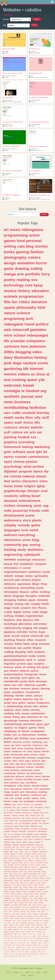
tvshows (44, 644)
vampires (39, 664)
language (18, 596)
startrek (16, 905)
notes (38, 909)
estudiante (7, 847)
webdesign (24, 560)
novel (6, 821)
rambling (30, 929)
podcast (36, 761)
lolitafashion (29, 956)
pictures (20, 776)
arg (44, 391)
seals (45, 925)
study (22, 550)
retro (8, 335)
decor (23, 909)
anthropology (34, 889)
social (46, 572)
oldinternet (13, 952)
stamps (31, 703)
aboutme (11, 501)
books (9, 252)
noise (30, 751)
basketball (26, 564)
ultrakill (41, 916)
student (15, 792)
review (36, 894)
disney (6, 909)
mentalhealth (11, 681)
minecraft (21, 330)
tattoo (41, 901)
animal (39, 905)
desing (29, 920)
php (16, 943)
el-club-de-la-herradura (9, 76)
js (12, 834)
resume (9, 644)
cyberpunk (32, 555)
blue (31, 807)
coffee (34, 592)
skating (23, 845)
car (28, 773)
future (10, 909)
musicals (27, 745)
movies (41, 246)
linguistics (10, 664)
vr (35, 660)
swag (6, 770)
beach (25, 941)
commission (24, 934)
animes (43, 706)
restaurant (35, 852)
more (39, 945)
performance (23, 905)
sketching (35, 878)
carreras (38, 150)
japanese (10, 632)
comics (34, 257)
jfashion (8, 738)
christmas (6, 943)
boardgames (10, 786)
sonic (38, 506)
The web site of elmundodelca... (40, 122)
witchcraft (37, 636)
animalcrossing (42, 929)
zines (26, 540)
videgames (43, 954)
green (44, 849)
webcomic (13, 385)
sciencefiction (20, 878)
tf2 (24, 751)
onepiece (19, 894)
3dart (32, 901)
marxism (30, 934)
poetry (10, 280)
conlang (26, 894)
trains (12, 821)
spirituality (41, 576)
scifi (7, 432)
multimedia (43, 829)
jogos (28, 761)
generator (34, 950)
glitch (48, 887)
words (20, 956)
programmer (15, 837)
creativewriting (40, 938)
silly (37, 418)
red (17, 952)
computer (40, 564)
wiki (20, 685)
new (5, 923)
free (6, 678)
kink (21, 938)
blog (30, 246)
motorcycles (18, 950)
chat (19, 620)
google (35, 898)
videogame (14, 324)
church (47, 909)
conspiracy (38, 860)
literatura (30, 845)
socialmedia (10, 773)
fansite (26, 731)
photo (18, 667)
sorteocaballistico (34, 173)
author (47, 863)
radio (35, 612)
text (26, 860)
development (14, 515)
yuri (46, 742)
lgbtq (41, 486)
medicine (9, 710)
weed (36, 834)
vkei (46, 745)
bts (42, 815)
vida (9, 941)
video (37, 352)
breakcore (37, 745)
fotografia (8, 818)
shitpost (6, 907)
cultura (44, 865)
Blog (27, 972)
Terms (23, 976)
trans (44, 481)
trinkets (11, 860)
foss (21, 887)
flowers (24, 592)
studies (23, 950)
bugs (42, 632)
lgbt (39, 452)
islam (21, 941)
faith (5, 956)
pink (8, 363)
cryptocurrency (8, 881)
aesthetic (12, 396)
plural (18, 876)
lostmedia (16, 912)
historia (47, 839)
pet (33, 947)
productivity (19, 947)
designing (8, 807)
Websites (12, 10)
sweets (35, 929)
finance (21, 640)
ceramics (41, 903)
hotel (5, 938)
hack (11, 936)
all (24, 667)
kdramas (22, 918)
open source (24, 968)
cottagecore (11, 950)
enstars (27, 849)
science (23, 313)
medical (37, 839)
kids (5, 903)
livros (41, 881)
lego (22, 826)
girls (22, 792)
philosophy (26, 307)
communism (26, 770)
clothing (45, 592)
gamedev (38, 330)
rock (25, 530)
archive (38, 467)
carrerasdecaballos (35, 198)
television (10, 648)
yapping (18, 901)
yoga (44, 821)
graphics (11, 442)
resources (17, 742)
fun (15, 302)
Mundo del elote (34, 49)
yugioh (39, 950)
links (18, 713)
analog (12, 883)
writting (12, 892)
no (16, 728)
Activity (8, 15)
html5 (45, 604)
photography (15, 257)
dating (43, 909)
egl (29, 869)
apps (30, 664)
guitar (36, 525)
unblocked (36, 795)
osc (46, 717)
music (15, 230)
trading (43, 837)
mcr (16, 823)
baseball (37, 821)
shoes (19, 842)
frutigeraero (43, 703)
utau (22, 783)
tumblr (22, 815)
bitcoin (7, 801)
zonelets (42, 735)
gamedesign (11, 721)
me (6, 476)
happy (32, 941)
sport (8, 462)
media (19, 418)
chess (41, 728)
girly (39, 849)
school (20, 335)
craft (6, 798)
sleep (34, 644)
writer (41, 896)
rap (38, 678)
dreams (14, 671)
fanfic (31, 681)
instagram (7, 905)
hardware (8, 845)
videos (24, 374)
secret (36, 947)
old (32, 804)
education (40, 291)
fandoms (9, 620)
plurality (35, 823)
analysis (11, 865)
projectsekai (34, 943)
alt (20, 823)
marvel (28, 706)
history (24, 291)
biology (9, 604)
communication (8, 920)
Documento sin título (36, 73)
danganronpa (19, 758)
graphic (8, 758)
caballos (6, 51)
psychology (13, 467)
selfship (17, 918)
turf (42, 150)
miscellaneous (45, 936)
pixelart (32, 462)
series (16, 481)
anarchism (45, 789)
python (35, 671)
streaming (24, 506)
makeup (29, 476)
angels (28, 847)
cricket (34, 847)
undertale (44, 596)
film (7, 302)
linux (41, 374)
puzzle (23, 681)
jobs (43, 918)
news (8, 402)
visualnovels (33, 692)
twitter (15, 903)
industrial (6, 914)
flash (39, 810)
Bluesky (39, 968)
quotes (17, 883)
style (6, 764)
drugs (33, 869)
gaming (23, 252)
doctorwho (45, 943)
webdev (27, 804)
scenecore (17, 751)
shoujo (40, 947)
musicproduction (28, 916)
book (16, 608)
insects (22, 847)
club (28, 941)
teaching (24, 721)
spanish (46, 776)
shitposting (24, 865)
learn (27, 852)
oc (33, 374)
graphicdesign (15, 491)
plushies (21, 767)
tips (43, 945)
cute (29, 285)
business (22, 402)
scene (30, 515)
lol (19, 731)
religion (30, 486)
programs (46, 892)
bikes (26, 903)
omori (38, 776)
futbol (18, 644)
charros (33, 77)
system (41, 660)
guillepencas (33, 149)
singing (27, 628)
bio (41, 699)
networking (12, 878)
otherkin (7, 842)
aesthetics (35, 550)
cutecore (11, 427)
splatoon (25, 671)
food (21, 241)
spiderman (24, 914)
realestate (38, 804)
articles (6, 912)
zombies (40, 943)
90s (37, 422)
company (18, 892)
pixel (33, 738)
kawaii (29, 385)
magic (8, 608)
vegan (40, 941)
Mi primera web (8, 98)
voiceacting (35, 920)
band (26, 644)
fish (39, 667)
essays (26, 713)
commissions (38, 457)
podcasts (36, 837)
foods (46, 779)
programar (25, 829)
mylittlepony (16, 929)
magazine (43, 894)
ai (48, 374)
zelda (5, 929)
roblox (24, 302)
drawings (9, 696)
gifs (16, 738)
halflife (15, 934)
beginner (28, 950)
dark (12, 764)
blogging (23, 352)
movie (40, 588)
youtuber (38, 918)
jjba (8, 894)
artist (27, 467)
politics (42, 324)
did (26, 869)
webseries (25, 898)
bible (5, 860)
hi (18, 856)
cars (7, 413)
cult (43, 932)
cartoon (38, 696)
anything (9, 640)
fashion (37, 252)
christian (48, 878)
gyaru (40, 724)
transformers (27, 813)
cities (11, 954)
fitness (42, 608)
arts (33, 432)
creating (12, 918)
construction (9, 823)
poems (36, 689)
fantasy (41, 357)
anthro (24, 936)
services (35, 818)
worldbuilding (16, 407)
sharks (35, 798)
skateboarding (15, 706)
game (9, 268)
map (26, 947)
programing (14, 319)
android (30, 767)
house (39, 912)
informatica (11, 568)
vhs (29, 858)
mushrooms (7, 952)
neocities (32, 896)
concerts (36, 916)
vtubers (12, 810)
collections (27, 952)
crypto (8, 612)
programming (16, 235)
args (40, 826)
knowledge (33, 874)
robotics (21, 773)
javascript (20, 511)
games (10, 241)
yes (5, 834)
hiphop (37, 751)
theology (12, 901)
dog (36, 699)
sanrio (9, 457)
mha (12, 947)
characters (30, 481)
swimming (13, 856)
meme (43, 674)
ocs (34, 280)
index (16, 956)
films (29, 418)
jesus (42, 818)
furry (46, 274)
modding (9, 713)
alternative (25, 624)
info (37, 620)
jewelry (27, 786)
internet (36, 369)
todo (14, 945)
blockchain (7, 872)
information (11, 592)
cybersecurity (13, 628)
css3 (12, 896)
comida (16, 476)
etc (26, 432)
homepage (20, 849)
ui (46, 950)
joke (11, 934)
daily (12, 938)
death (42, 755)
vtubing (15, 936)
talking (35, 903)
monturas (43, 199)
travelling (43, 792)
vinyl (22, 929)
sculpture (25, 874)
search (21, 852)
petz (44, 860)
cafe (23, 818)
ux (46, 889)
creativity (11, 496)
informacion (27, 881)
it (20, 568)
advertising (43, 907)
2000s (9, 352)
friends (35, 511)
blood (27, 909)
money (27, 612)
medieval (7, 896)
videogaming (44, 867)
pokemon (38, 346)
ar (49, 943)
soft (21, 881)
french (10, 912)
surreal (14, 869)
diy (46, 471)
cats (21, 246)
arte (20, 274)
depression (40, 863)
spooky (33, 925)
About (9, 972)
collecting (29, 685)
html (41, 307)
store (14, 804)
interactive (36, 721)
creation (46, 881)
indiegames (10, 767)
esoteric (6, 901)
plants (37, 520)
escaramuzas (44, 77)
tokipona (18, 945)
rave (14, 954)
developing (6, 936)
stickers (15, 815)
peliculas (31, 758)
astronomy (40, 624)
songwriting (46, 941)
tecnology (20, 927)
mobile (44, 874)
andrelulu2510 (7, 100)
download (6, 934)
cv (38, 867)
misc (17, 795)
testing (19, 604)
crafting (9, 652)
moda (19, 102)
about (7, 596)
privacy (34, 755)
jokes (9, 938)
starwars (7, 815)
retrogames (41, 887)
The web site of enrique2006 (12, 171)
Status (45, 972)
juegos (43, 628)
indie (8, 511)
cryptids (21, 889)
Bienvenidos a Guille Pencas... (39, 146)
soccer (27, 568)
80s (14, 807)
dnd (7, 481)
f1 (42, 839)
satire (16, 925)
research (40, 640)
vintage (19, 576)
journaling (27, 442)
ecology (6, 854)
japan (32, 600)
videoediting (42, 831)
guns (37, 896)
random (30, 363)
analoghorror (18, 907)
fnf (41, 717)
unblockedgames (35, 907)
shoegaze (48, 918)
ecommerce (39, 764)
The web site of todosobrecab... (39, 98)
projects (40, 652)
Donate (16, 972)
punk (31, 452)
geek (34, 934)
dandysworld (34, 952)
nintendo (43, 600)
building (11, 907)
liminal (43, 912)
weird (34, 530)
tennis (6, 874)
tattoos (31, 860)
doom (47, 807)
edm (5, 865)
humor (8, 717)
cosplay (36, 604)
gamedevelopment (16, 656)
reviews (10, 559)
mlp (27, 604)
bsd (18, 847)
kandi (27, 856)
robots (29, 696)
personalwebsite (14, 660)
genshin (21, 664)
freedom (35, 854)
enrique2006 (7, 173)
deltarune (10, 584)
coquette (41, 685)
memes (10, 374)
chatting (6, 867)
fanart (36, 496)
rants (31, 903)
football (24, 437)
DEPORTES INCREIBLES (11, 146)
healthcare (27, 867)
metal (18, 486)
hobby (7, 735)
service (17, 865)
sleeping (20, 652)
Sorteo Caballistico (35, 171)
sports (10, 307)
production (9, 776)
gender (43, 950)
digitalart (11, 471)
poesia (22, 932)
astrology (15, 678)
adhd (31, 938)
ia (23, 947)
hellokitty (40, 767)
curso (32, 856)
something (38, 932)
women (30, 872)
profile (27, 648)
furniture (38, 865)
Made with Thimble (9, 49)
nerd (33, 858)
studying (15, 770)
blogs (36, 584)
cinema (19, 462)
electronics (12, 540)
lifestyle (33, 491)
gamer (28, 837)
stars (15, 761)
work (29, 660)
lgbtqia (6, 852)
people (37, 842)
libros (24, 764)
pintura (15, 102)
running (18, 779)
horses (7, 837)
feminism (25, 795)
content (19, 920)
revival (34, 905)
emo (39, 396)
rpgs (43, 761)
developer (41, 681)
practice (30, 885)
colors (29, 876)
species (16, 887)
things (7, 792)
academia (7, 869)
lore (34, 608)
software (19, 452)
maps (16, 852)
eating (6, 876)
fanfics (28, 943)
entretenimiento (12, 927)
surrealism (20, 854)
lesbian (44, 786)
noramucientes (7, 125)
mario (43, 798)
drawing (22, 268)
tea (40, 823)
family (7, 703)
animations (18, 692)
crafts (16, 413)
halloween (7, 863)
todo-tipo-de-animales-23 (10, 149)
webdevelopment (13, 674)
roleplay (10, 525)
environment (9, 813)
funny (8, 486)
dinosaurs (25, 810)
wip (47, 636)
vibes (44, 952)
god (44, 795)
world (37, 858)
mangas (41, 889)
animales (43, 856)
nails (31, 898)
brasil (42, 813)
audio (7, 755)
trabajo (23, 945)
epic (17, 821)
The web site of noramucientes (13, 122)
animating (34, 936)
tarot (15, 703)
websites (22, 632)
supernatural (9, 839)
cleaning (15, 863)
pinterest (14, 783)
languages (12, 530)
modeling (28, 854)
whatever (17, 834)
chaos (46, 916)
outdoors (25, 807)
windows (14, 689)
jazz (38, 815)
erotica (24, 892)
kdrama (26, 863)
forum (31, 839)
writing (10, 246)
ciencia (39, 952)
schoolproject (8, 898)
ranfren (5, 941)
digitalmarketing (9, 858)
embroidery (27, 927)
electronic (28, 789)
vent (36, 789)
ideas (37, 856)
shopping (10, 600)
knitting (31, 667)
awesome (9, 779)
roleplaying (10, 731)
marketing (42, 447)
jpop (19, 807)
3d (45, 452)
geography (29, 801)
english (8, 699)
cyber (27, 826)
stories (24, 427)
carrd (24, 678)
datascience (32, 923)
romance (26, 689)
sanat (33, 932)
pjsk (18, 764)
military (36, 941)
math (18, 422)
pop (24, 834)
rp (19, 735)
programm (19, 954)
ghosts (27, 889)
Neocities (15, 968)
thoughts (31, 596)
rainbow (12, 932)
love (25, 346)
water (10, 889)
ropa (44, 854)
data (23, 717)
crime (30, 905)
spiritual (20, 936)
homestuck (12, 447)
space (8, 422)
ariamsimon (33, 51)
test (7, 380)
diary (8, 357)
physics (28, 620)
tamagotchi (46, 947)
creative (26, 608)
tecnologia (11, 624)
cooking (19, 380)
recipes (7, 761)
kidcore (18, 858)
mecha (5, 950)
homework (37, 872)
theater (17, 829)
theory (37, 901)
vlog (23, 837)
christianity (31, 783)
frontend (6, 918)
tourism (32, 863)
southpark (22, 831)
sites (35, 887)
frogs (11, 874)
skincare (7, 849)
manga (10, 274)
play (28, 907)
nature (10, 313)
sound (22, 856)
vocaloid (28, 413)
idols (28, 912)
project (36, 580)
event (47, 818)
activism (29, 776)
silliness (47, 927)
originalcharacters (15, 572)
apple (14, 914)
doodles (37, 927)
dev (21, 801)
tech (30, 319)
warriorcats (8, 826)
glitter (29, 947)
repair (5, 927)
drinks (5, 947)
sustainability (31, 892)
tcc (9, 834)
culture (17, 432)
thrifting (42, 878)
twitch (7, 742)
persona (34, 829)
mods (35, 885)
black (44, 934)
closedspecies (19, 860)
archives (10, 903)
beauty (8, 564)
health (9, 418)
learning (43, 413)
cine (12, 798)
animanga (43, 858)
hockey (31, 865)
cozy (25, 839)
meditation (35, 914)
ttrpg (36, 540)
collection (34, 826)
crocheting (22, 912)
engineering (13, 555)
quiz (19, 934)
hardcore (15, 872)
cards (24, 907)
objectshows (29, 735)
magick (10, 929)
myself (7, 748)
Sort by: (6, 19)
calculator (28, 925)
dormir (6, 126)
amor (6, 789)
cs (12, 905)
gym (47, 724)
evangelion (33, 912)
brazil (21, 872)
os (10, 914)
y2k (42, 380)
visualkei (22, 925)
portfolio (33, 274)
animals (11, 296)
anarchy (24, 885)
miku (13, 842)
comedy (24, 525)
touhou (17, 699)
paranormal (36, 773)
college (36, 813)
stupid (24, 956)
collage (18, 813)
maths (20, 804)
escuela (46, 823)
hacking (10, 550)
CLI (22, 972)
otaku (46, 901)
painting (10, 437)
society (25, 887)
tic (12, 941)
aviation (6, 883)
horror (41, 263)
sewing (35, 545)
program (26, 471)
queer (32, 380)
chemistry (16, 818)
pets (17, 580)
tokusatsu (6, 954)
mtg (17, 941)
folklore (9, 923)
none (6, 783)
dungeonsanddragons (34, 954)
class (45, 898)
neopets (6, 925)
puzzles (27, 742)
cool (44, 491)
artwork (24, 858)
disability (12, 925)
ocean (20, 748)
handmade (20, 916)
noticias (18, 898)
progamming (43, 758)
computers (36, 341)
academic (28, 878)
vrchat (42, 927)
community (13, 545)
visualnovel (42, 876)
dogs (17, 363)
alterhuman (35, 881)
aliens (7, 685)
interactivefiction (30, 918)
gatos (32, 678)
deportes (28, 699)
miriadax (39, 892)
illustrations (33, 909)
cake (8, 956)
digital (17, 612)
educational (16, 789)
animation (26, 263)
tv (23, 391)
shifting (17, 932)
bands (44, 872)
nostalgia (12, 391)
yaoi (6, 671)
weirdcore (35, 572)
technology (14, 285)
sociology (20, 869)
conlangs (12, 943)
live (14, 898)
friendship (39, 869)
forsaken (13, 894)
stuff (45, 418)
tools (27, 815)
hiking (16, 717)
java (47, 813)
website (37, 427)
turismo (6, 856)
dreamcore (40, 748)
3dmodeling (39, 807)
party (14, 920)
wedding (12, 876)
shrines (6, 916)
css (34, 437)
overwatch (39, 934)
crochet (21, 457)
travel (29, 324)
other (30, 640)
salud (11, 852)
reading (23, 280)
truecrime (19, 839)
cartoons (12, 346)
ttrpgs (44, 612)
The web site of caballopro (11, 195)
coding (36, 268)
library (6, 878)
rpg (46, 506)
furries (33, 632)
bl (8, 810)
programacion (31, 296)
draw (14, 847)
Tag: (5, 25)
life (7, 341)
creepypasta (38, 731)
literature (39, 302)
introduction (17, 755)
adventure (33, 717)
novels (7, 751)
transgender (31, 674)
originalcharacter (44, 914)
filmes (21, 863)
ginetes (38, 199)
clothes (10, 506)
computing (41, 801)
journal (27, 396)
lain (20, 648)
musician (21, 952)
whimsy (13, 854)
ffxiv (14, 748)
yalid (31, 76)
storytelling (28, 588)
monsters (43, 834)
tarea (32, 927)
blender (46, 751)
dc (42, 842)
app (6, 689)
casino (12, 956)
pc (5, 810)
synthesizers (12, 916)
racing (20, 867)
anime (34, 235)
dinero (48, 199)
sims (14, 923)
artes (22, 883)
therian (15, 831)
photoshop (17, 938)
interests (9, 667)
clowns (7, 804)
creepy (33, 815)
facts (25, 929)
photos (26, 580)
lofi (47, 954)
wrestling (28, 779)
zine (15, 735)
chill (39, 874)
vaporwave (24, 584)
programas (32, 831)
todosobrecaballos (35, 100)
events (41, 656)
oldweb (8, 576)
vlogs (17, 923)
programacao (8, 885)
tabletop (30, 834)
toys (14, 685)
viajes (18, 914)
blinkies (20, 616)
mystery (8, 728)
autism (25, 636)
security (35, 710)
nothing (9, 616)
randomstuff (25, 954)
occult (16, 636)
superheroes (26, 901)
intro (35, 706)
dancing (45, 689)
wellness (6, 892)
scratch (27, 798)
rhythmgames (16, 909)
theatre (37, 648)
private (24, 943)
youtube (18, 341)
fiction (28, 422)
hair (20, 874)
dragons (23, 728)
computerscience (26, 821)
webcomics (13, 520)
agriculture (9, 945)
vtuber (29, 576)
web (7, 330)
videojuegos (38, 335)
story (27, 520)
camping (21, 903)
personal (34, 241)
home (18, 745)
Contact (31, 976)
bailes (6, 102)
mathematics (38, 713)
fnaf (16, 564)
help (18, 810)
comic (43, 363)
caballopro (6, 198)
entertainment (29, 501)
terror (41, 920)
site (36, 628)
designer (46, 920)
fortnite (20, 696)
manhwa (7, 831)
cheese (29, 936)
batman (15, 889)
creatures (28, 932)
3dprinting (14, 867)
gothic (22, 703)
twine (21, 761)
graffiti (6, 889)
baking (28, 447)
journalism (29, 724)
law (13, 745)
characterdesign (13, 724)
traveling (29, 748)
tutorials (44, 883)
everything (27, 535)
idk (26, 369)
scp (15, 941)
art (6, 230)
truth (14, 885)
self (5, 945)
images (33, 810)
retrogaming (9, 829)
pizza (18, 710)
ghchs (46, 667)
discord (9, 580)
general (23, 876)
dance (38, 471)
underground (29, 945)
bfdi (30, 764)
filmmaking (31, 792)
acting (28, 818)
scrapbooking (24, 923)
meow (7, 745)
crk (41, 923)
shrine (37, 770)
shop (44, 584)
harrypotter (24, 896)
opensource (44, 852)
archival (46, 945)
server (26, 883)
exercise (45, 923)
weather (16, 845)
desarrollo (26, 938)
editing (25, 496)
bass (34, 938)
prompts (24, 920)
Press (38, 972)
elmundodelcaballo (35, 125)
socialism (34, 849)
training (29, 914)
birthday (24, 738)
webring (46, 938)
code (45, 511)
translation (26, 823)
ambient (16, 881)
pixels (7, 692)
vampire (45, 905)
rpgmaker (32, 883)
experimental (34, 616)
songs (15, 801)
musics (39, 936)
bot (5, 894)
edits (9, 947)
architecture (11, 588)
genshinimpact (8, 887)
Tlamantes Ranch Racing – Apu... (40, 195)
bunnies (38, 779)
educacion (39, 560)
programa (35, 876)
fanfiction (38, 407)
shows (41, 476)
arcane (20, 943)
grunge (18, 798)
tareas (38, 923)
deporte (33, 53)
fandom (33, 391)
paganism (6, 932)
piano (27, 755)
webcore (10, 535)
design (10, 263)
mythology (37, 742)
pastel (16, 826)
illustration (23, 357)
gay (25, 545)
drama (13, 849)
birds (7, 636)
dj (30, 852)
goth (7, 452)
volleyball (9, 795)
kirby (40, 854)
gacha (19, 885)
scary (15, 874)
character (17, 896)
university (41, 885)
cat (39, 432)
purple (38, 883)
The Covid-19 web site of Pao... (13, 73)
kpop (38, 285)
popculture (43, 738)
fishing (34, 867)
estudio (31, 887)
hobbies (22, 600)
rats (25, 872)
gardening (13, 369)
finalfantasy (39, 925)
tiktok (25, 842)
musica (10, 291)
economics (41, 847)
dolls (30, 652)
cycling (31, 894)
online (26, 710)
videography (39, 845)
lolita (20, 786)
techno (31, 842)
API (33, 972)
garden (41, 898)
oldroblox (35, 945)
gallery (33, 728)
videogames (33, 230)
